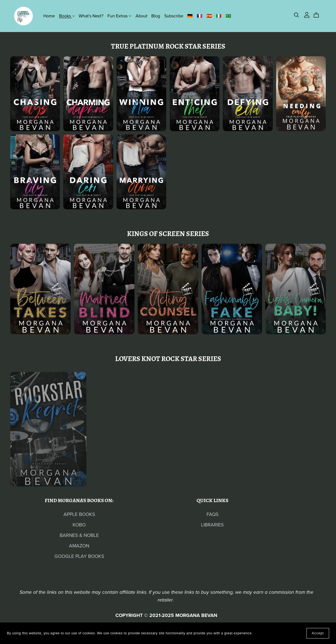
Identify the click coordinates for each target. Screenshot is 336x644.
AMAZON (79, 546)
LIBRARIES (212, 525)
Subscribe (174, 16)
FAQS (212, 514)
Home (49, 16)
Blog (156, 16)
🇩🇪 (190, 16)
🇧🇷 (228, 16)
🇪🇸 (209, 16)
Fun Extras (119, 16)
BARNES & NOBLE (79, 535)
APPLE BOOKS (79, 514)
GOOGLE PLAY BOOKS (79, 556)
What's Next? (91, 16)
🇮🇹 (219, 16)
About (141, 16)
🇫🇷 (200, 16)
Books (67, 16)
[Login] (307, 15)
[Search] (297, 15)
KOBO (79, 525)
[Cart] (318, 15)
